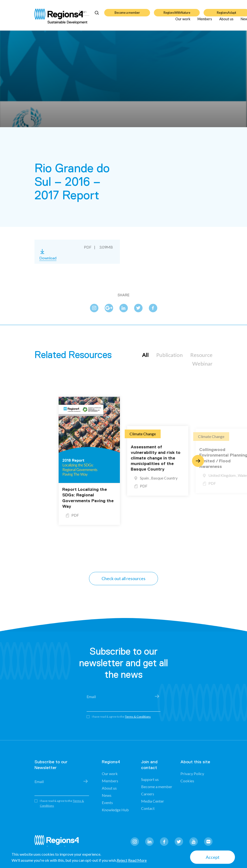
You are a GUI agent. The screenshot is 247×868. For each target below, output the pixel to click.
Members (205, 22)
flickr (208, 842)
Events (107, 802)
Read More (137, 860)
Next (198, 461)
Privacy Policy (192, 774)
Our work (183, 22)
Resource (201, 355)
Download (48, 258)
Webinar (202, 364)
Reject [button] (122, 860)
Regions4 (59, 842)
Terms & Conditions (138, 717)
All (145, 355)
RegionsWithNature (177, 10)
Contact (148, 808)
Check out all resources (123, 578)
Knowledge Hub (115, 810)
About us (226, 22)
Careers (148, 794)
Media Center (153, 801)
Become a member (127, 10)
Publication (169, 355)
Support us (150, 779)
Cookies (187, 781)
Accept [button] (213, 857)
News (107, 795)
